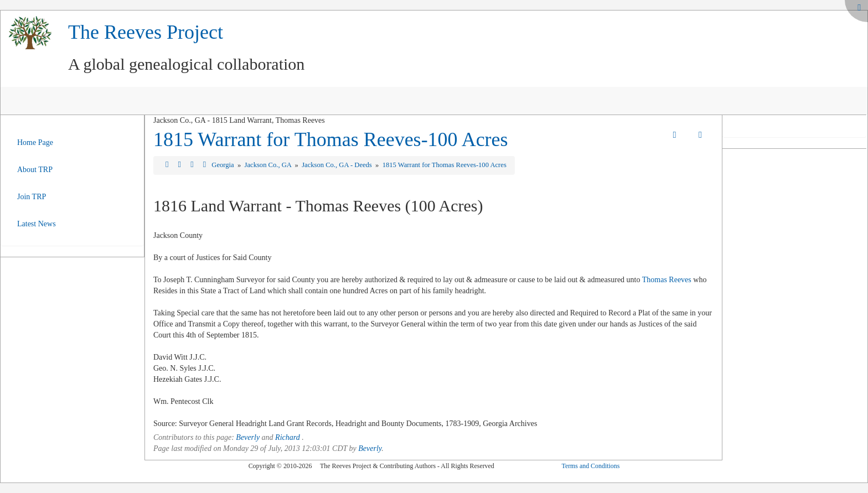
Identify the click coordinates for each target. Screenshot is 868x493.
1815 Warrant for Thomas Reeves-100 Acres (331, 139)
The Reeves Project (146, 32)
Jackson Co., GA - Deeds (338, 165)
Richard (288, 437)
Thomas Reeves (667, 280)
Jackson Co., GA (269, 165)
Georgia (223, 165)
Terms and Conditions (590, 466)
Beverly (248, 437)
